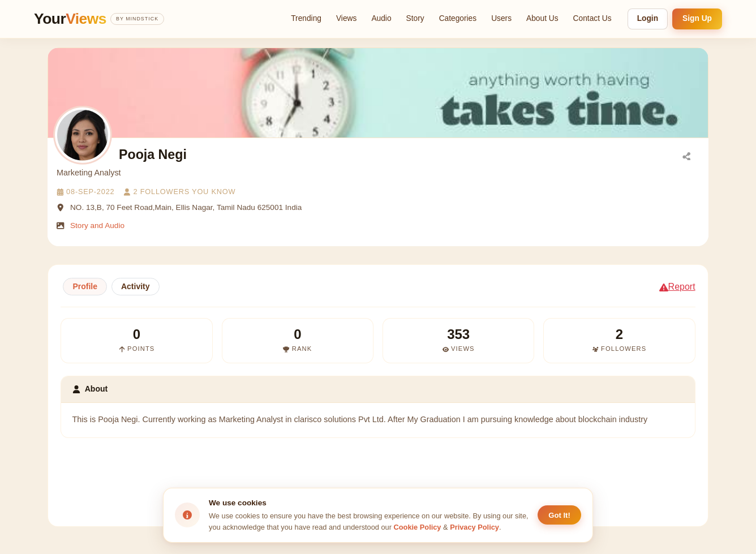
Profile (85, 286)
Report (677, 287)
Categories (458, 18)
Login (648, 18)
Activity (136, 286)
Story (415, 18)
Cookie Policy (418, 527)
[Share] (686, 156)
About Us (542, 18)
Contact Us (592, 18)
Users (501, 18)
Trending (306, 18)
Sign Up (697, 18)
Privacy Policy (474, 527)
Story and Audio (97, 226)
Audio (381, 18)
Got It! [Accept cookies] (559, 515)
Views (346, 18)
